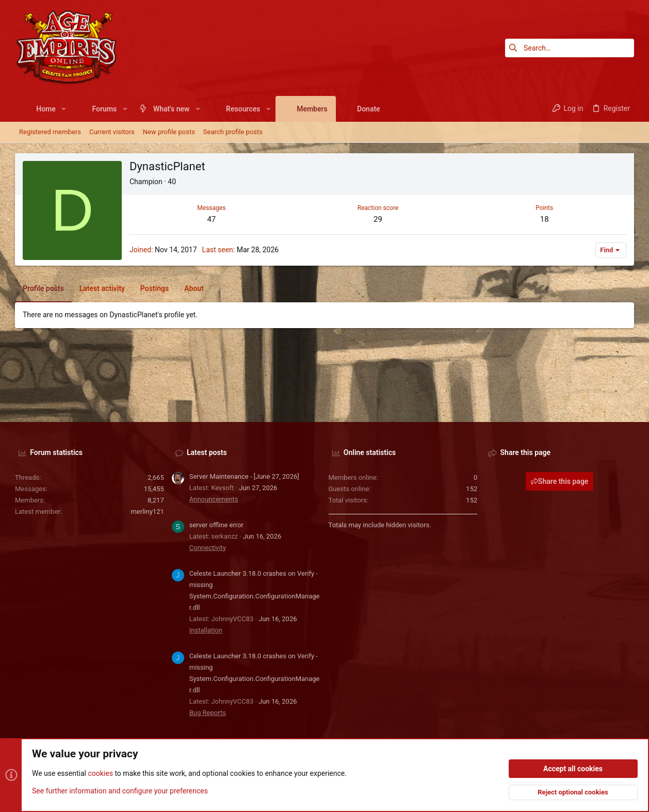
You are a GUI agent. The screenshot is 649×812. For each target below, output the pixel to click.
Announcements (214, 499)
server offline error (216, 525)
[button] (64, 109)
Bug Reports (208, 713)
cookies (100, 774)
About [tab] (194, 288)
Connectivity (208, 548)
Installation (206, 630)
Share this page (560, 481)
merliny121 (147, 511)
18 (545, 219)
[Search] (570, 48)
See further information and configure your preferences (120, 791)
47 (211, 219)
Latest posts (207, 452)
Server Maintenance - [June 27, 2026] (244, 476)
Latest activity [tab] (102, 288)
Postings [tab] (155, 288)
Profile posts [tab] (43, 288)
